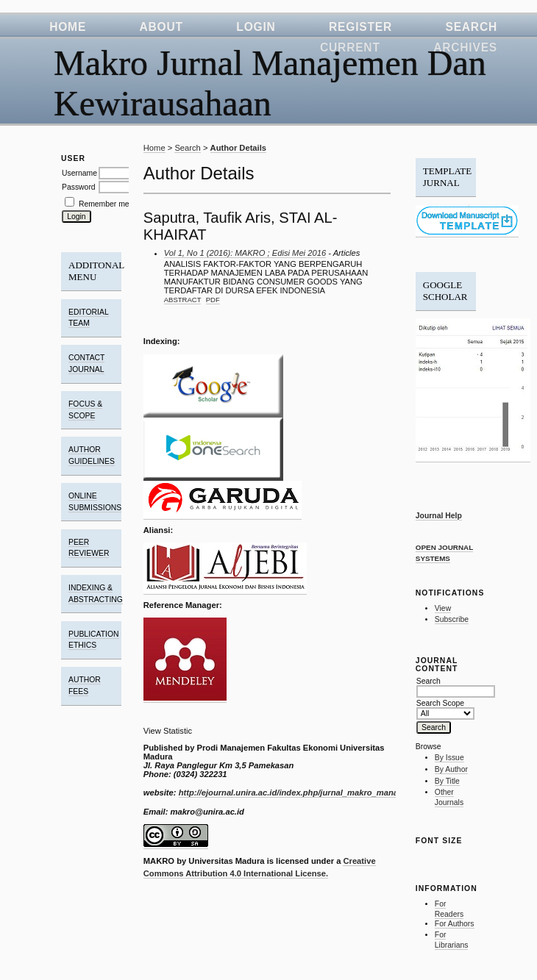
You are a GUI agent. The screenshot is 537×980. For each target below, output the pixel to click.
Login (256, 27)
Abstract (183, 300)
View (443, 608)
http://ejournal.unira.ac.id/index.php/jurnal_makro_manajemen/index (312, 793)
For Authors (455, 924)
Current (350, 47)
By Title (447, 781)
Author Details (238, 148)
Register (360, 27)
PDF (213, 300)
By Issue (449, 758)
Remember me (104, 204)
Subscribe (452, 619)
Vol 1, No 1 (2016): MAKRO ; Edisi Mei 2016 (245, 253)
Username (79, 173)
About (161, 27)
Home (68, 27)
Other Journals (449, 797)
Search (471, 27)
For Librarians (452, 940)
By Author (451, 769)
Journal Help (439, 516)
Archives (465, 47)
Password (79, 187)
